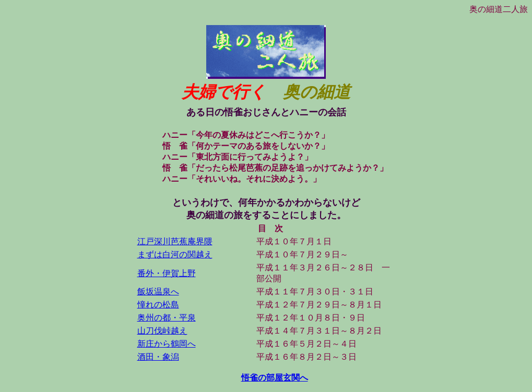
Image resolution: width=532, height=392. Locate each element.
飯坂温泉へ (158, 292)
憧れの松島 (158, 305)
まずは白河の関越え (175, 254)
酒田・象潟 (158, 357)
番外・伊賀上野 (167, 273)
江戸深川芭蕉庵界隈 (175, 241)
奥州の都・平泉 (167, 318)
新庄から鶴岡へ (167, 344)
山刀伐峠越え (162, 331)
